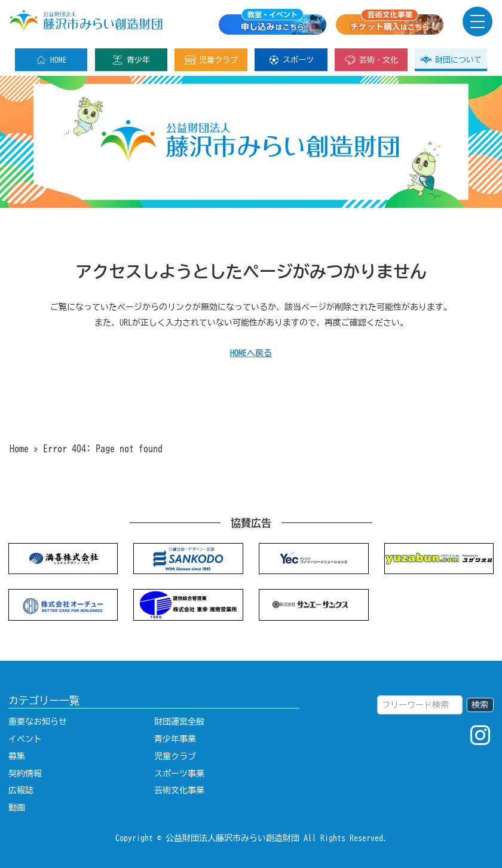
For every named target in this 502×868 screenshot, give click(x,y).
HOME (51, 60)
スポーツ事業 (179, 773)
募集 (17, 756)
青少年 (131, 60)
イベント (25, 739)
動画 (17, 807)
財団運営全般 (179, 721)
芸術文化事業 (179, 790)
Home (19, 449)
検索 (480, 705)
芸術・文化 (371, 60)
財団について (451, 60)
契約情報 (25, 773)
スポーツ (291, 60)
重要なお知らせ (38, 721)
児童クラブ (211, 60)
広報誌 (21, 790)
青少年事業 (175, 739)
